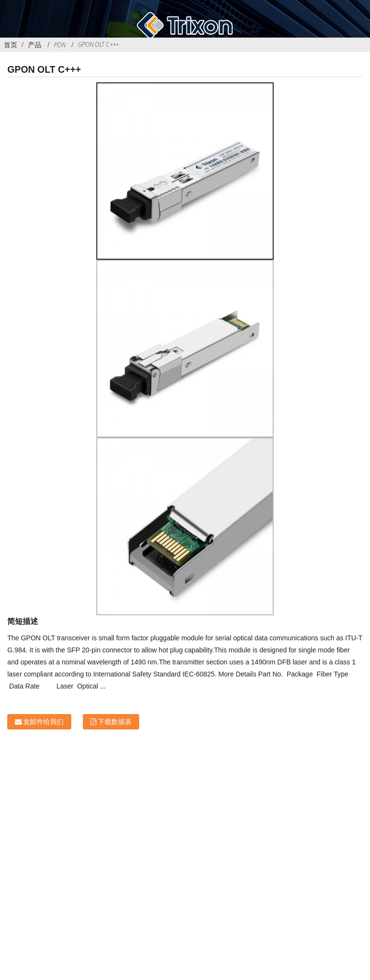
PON (60, 45)
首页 (11, 45)
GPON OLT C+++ (98, 44)
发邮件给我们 (43, 722)
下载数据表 (115, 722)
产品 (35, 45)
